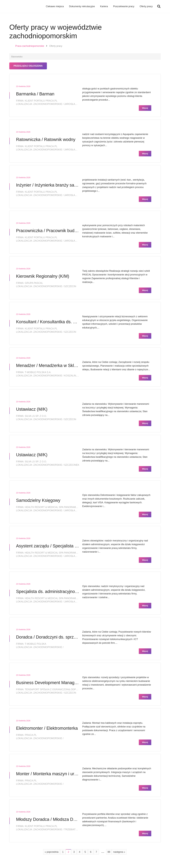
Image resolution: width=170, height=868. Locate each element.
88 (109, 852)
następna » (119, 852)
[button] (159, 7)
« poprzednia (52, 852)
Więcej (145, 108)
